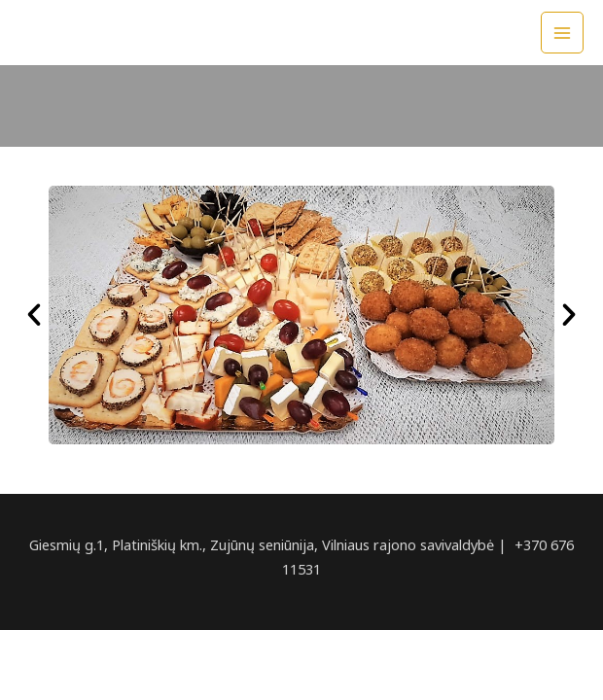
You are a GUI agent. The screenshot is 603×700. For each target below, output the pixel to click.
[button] (34, 315)
